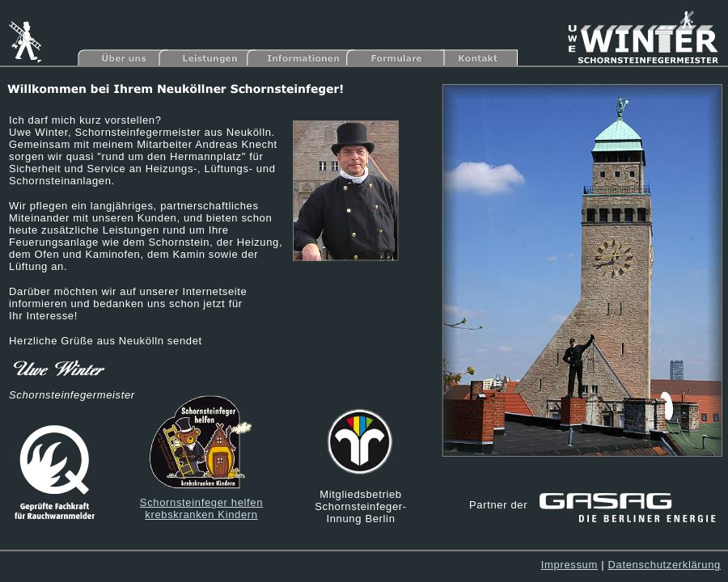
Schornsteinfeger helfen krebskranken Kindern (201, 508)
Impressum (569, 565)
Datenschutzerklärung (665, 565)
